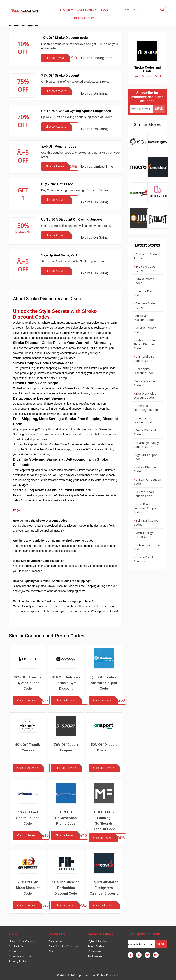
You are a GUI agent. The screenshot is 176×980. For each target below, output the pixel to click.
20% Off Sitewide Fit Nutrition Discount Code (66, 888)
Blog (51, 951)
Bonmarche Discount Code (144, 420)
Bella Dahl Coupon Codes (147, 522)
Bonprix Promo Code (145, 293)
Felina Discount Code (145, 432)
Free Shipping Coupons (63, 946)
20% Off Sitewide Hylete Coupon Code (28, 683)
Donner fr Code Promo (145, 256)
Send (159, 109)
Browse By (57, 934)
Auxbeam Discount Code (144, 318)
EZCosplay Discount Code (144, 371)
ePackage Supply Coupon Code (146, 445)
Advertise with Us (20, 956)
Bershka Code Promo (144, 305)
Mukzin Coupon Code (145, 330)
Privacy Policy (18, 961)
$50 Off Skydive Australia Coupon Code (104, 683)
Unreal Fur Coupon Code (147, 481)
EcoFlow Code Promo (144, 268)
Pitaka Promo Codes (144, 281)
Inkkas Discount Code (145, 469)
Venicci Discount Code (146, 383)
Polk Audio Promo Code (147, 547)
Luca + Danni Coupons (143, 559)
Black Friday (96, 946)
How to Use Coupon (22, 941)
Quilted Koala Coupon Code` (144, 494)
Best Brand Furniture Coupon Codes (146, 508)
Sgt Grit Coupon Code (146, 457)
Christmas (95, 951)
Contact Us (16, 946)
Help (13, 934)
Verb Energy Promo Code (143, 535)
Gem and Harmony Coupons (147, 408)
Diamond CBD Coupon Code (144, 359)
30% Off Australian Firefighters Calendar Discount (104, 888)
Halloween (95, 956)
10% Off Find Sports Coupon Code (28, 818)
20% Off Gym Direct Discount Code (28, 888)
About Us (15, 951)
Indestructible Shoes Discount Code (144, 344)
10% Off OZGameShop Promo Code (66, 818)
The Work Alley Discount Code (145, 395)
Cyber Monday (97, 941)
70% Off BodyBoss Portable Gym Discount (66, 683)
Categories (56, 941)
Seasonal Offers (100, 934)
